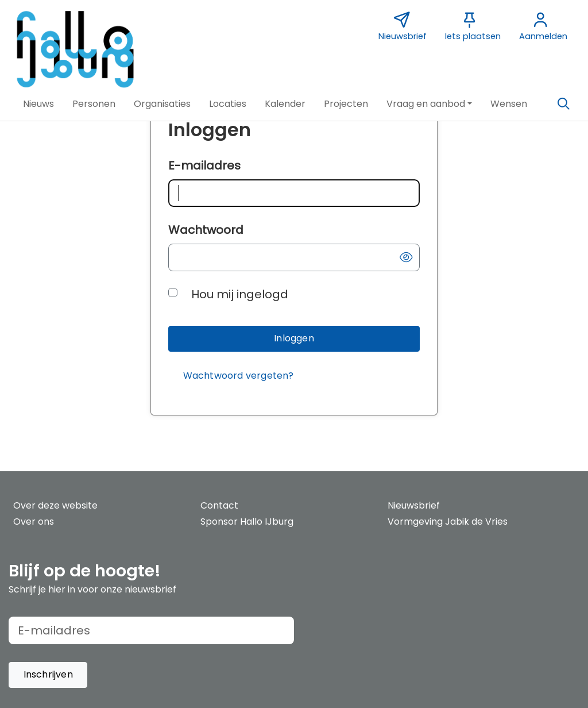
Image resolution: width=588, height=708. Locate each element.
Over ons (34, 522)
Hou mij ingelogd (240, 294)
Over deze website (55, 505)
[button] (38, 104)
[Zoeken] (563, 104)
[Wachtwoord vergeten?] (238, 376)
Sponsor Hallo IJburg (247, 522)
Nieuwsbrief (414, 505)
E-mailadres (204, 166)
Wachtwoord (206, 230)
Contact (219, 505)
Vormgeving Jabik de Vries (448, 522)
